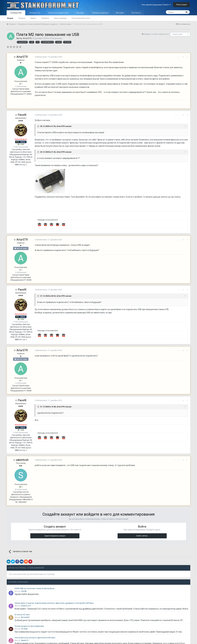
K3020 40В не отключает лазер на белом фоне (35, 588)
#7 (187, 460)
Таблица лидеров (100, 13)
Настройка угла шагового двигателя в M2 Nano (35, 638)
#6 (187, 400)
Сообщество (16, 13)
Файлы (33, 18)
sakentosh (22, 460)
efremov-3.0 (26, 606)
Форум (10, 18)
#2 (187, 115)
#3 (187, 240)
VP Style (24, 629)
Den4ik (24, 591)
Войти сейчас (142, 536)
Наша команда (60, 18)
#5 (187, 350)
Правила (45, 18)
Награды (80, 13)
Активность (35, 13)
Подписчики (177, 34)
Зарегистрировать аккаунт (55, 536)
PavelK (22, 115)
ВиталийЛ (25, 617)
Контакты (136, 13)
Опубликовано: (48, 57)
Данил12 (25, 640)
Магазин (120, 13)
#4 (187, 290)
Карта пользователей (58, 13)
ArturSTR (27, 38)
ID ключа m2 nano (22, 615)
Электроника (56, 38)
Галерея (22, 18)
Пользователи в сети (81, 18)
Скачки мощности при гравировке (29, 626)
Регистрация (181, 5)
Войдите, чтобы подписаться (156, 34)
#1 (187, 57)
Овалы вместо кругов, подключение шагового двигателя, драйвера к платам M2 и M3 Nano (54, 603)
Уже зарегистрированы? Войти (156, 5)
